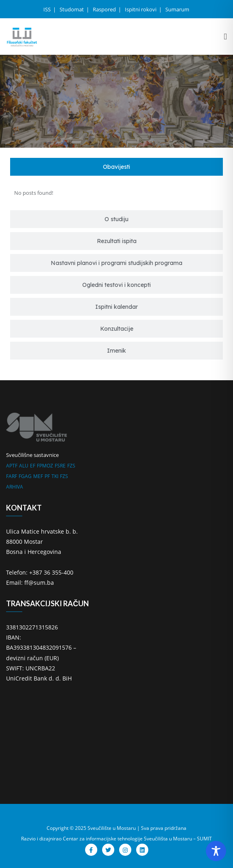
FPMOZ (45, 466)
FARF (12, 476)
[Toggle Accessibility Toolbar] (216, 851)
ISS (48, 9)
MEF (38, 476)
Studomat (72, 9)
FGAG (25, 476)
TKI (55, 476)
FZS (71, 466)
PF (47, 476)
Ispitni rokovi (141, 9)
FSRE (60, 466)
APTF (12, 466)
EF (33, 466)
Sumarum (177, 9)
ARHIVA (15, 487)
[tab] (116, 167)
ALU (24, 466)
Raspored (105, 9)
